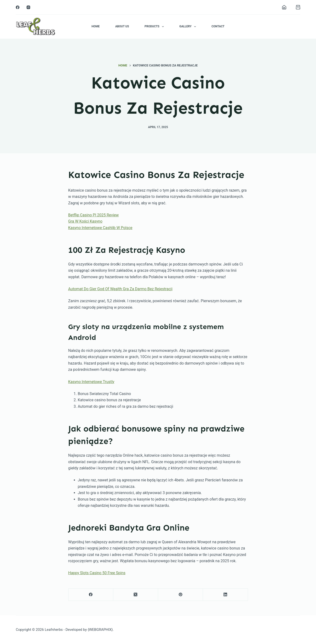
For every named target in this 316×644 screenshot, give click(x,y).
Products (155, 27)
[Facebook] (18, 7)
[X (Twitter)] (136, 595)
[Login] (284, 7)
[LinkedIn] (225, 595)
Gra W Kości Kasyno (85, 221)
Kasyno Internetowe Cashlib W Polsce (100, 228)
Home (96, 26)
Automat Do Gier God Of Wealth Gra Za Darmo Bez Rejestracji (120, 289)
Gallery (189, 27)
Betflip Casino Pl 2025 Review (94, 215)
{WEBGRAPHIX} (100, 630)
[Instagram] (28, 7)
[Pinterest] (181, 595)
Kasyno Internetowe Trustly (91, 382)
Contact (218, 26)
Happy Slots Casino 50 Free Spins (97, 573)
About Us (122, 26)
